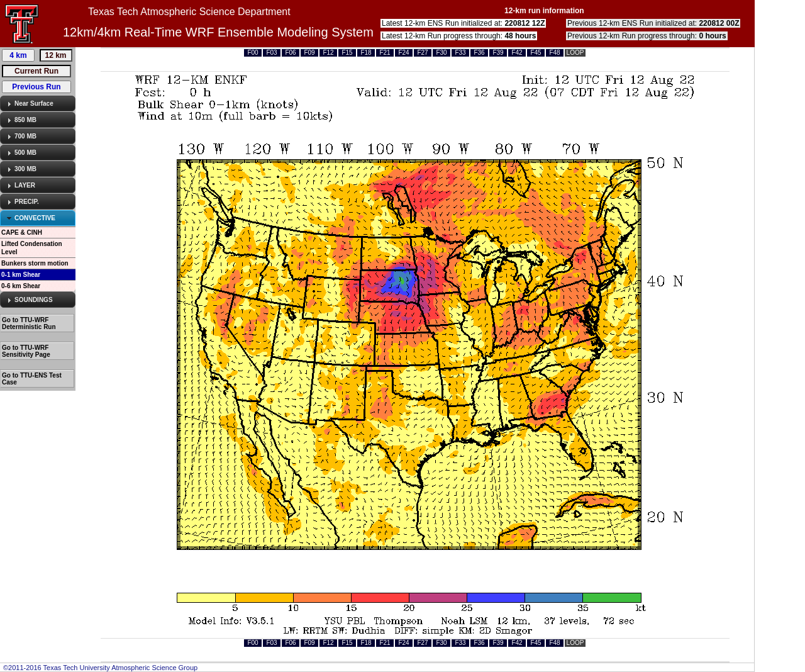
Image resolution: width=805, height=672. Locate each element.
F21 (385, 53)
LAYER (25, 185)
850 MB (25, 120)
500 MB (25, 153)
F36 (479, 53)
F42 (517, 53)
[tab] (38, 104)
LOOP (575, 53)
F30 (441, 53)
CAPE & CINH (22, 232)
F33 (460, 53)
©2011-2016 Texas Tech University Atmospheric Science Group (100, 668)
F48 (554, 53)
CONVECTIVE (35, 218)
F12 (328, 53)
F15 (347, 53)
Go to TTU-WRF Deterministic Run (29, 323)
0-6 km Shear (21, 286)
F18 (366, 53)
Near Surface (34, 104)
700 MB (25, 136)
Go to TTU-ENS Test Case (32, 379)
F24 (403, 53)
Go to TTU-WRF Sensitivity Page (26, 351)
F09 (309, 53)
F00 (253, 53)
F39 (498, 53)
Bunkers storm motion (35, 263)
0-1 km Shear (21, 275)
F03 (271, 53)
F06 (290, 53)
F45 (536, 53)
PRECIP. (27, 202)
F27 (422, 53)
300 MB (25, 169)
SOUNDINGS (34, 300)
